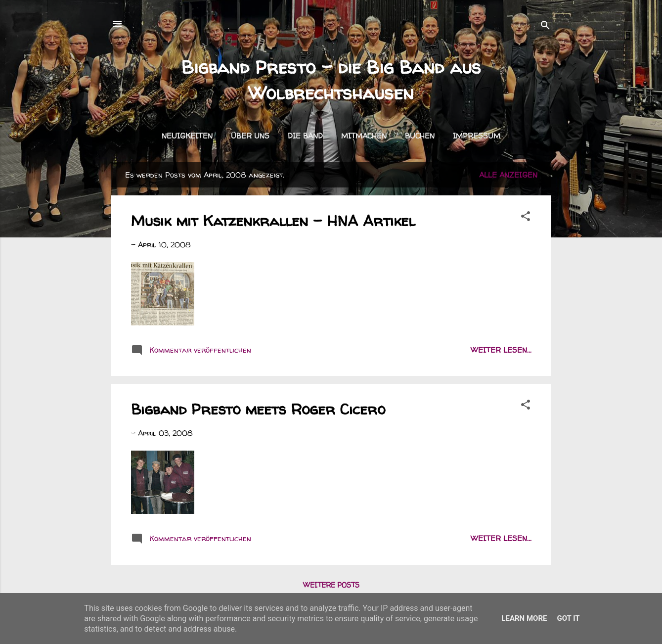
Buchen (420, 136)
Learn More (524, 618)
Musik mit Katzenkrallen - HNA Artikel (273, 220)
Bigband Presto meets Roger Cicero (258, 409)
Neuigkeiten (187, 136)
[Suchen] (545, 27)
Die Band (305, 136)
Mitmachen (364, 136)
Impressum (477, 136)
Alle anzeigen (508, 175)
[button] (526, 218)
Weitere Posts (331, 585)
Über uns (250, 136)
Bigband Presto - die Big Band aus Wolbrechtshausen (331, 80)
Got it (568, 618)
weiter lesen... (501, 350)
